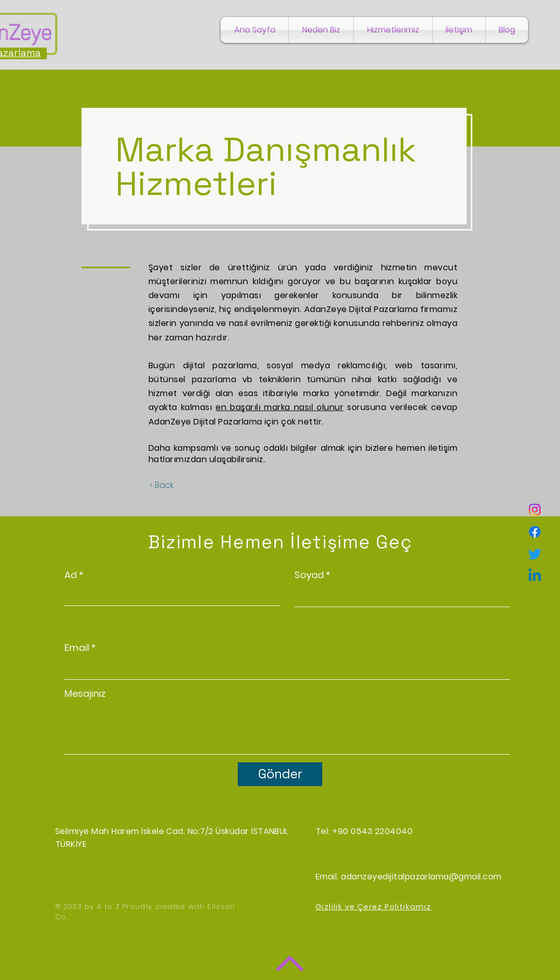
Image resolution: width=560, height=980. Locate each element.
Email (77, 648)
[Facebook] (535, 532)
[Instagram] (535, 510)
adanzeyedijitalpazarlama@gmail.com (421, 877)
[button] (393, 30)
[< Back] (162, 485)
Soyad (309, 575)
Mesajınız (85, 694)
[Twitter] (535, 554)
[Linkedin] (535, 576)
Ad (71, 575)
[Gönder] (280, 774)
